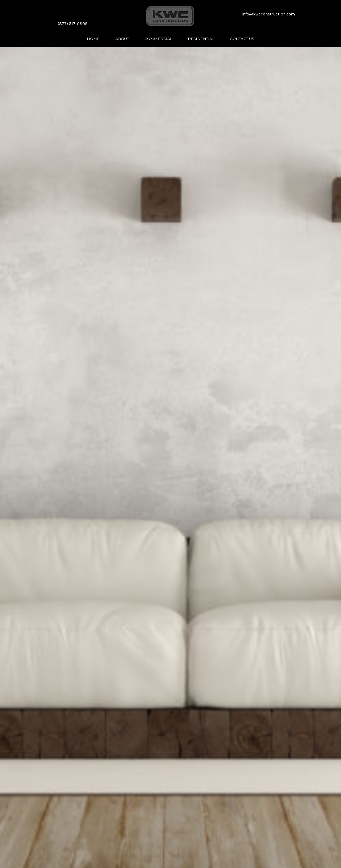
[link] (93, 38)
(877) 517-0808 (73, 24)
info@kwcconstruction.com (268, 14)
